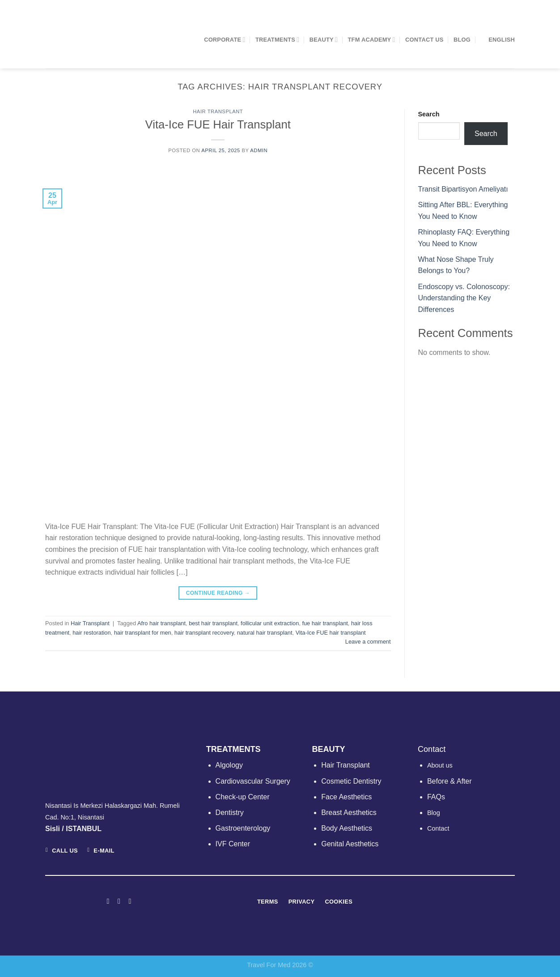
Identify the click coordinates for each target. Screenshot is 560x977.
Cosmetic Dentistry (351, 781)
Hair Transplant (218, 111)
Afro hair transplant (161, 623)
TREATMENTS (277, 40)
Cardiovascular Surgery (253, 781)
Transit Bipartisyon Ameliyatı (463, 189)
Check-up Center (243, 797)
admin (259, 150)
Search (429, 114)
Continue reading (218, 593)
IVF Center (233, 844)
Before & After (450, 781)
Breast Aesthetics (349, 813)
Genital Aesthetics (350, 844)
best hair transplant (213, 623)
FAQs (436, 797)
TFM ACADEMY (372, 40)
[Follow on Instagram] (119, 901)
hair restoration (91, 633)
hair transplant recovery (204, 633)
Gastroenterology (243, 828)
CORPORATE (225, 40)
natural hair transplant (265, 633)
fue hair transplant (325, 623)
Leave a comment (368, 642)
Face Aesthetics (346, 797)
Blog (462, 40)
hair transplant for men (143, 633)
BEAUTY (324, 40)
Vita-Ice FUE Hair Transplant (218, 124)
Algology (229, 765)
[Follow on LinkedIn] (130, 901)
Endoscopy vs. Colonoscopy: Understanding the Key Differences (464, 298)
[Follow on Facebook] (108, 901)
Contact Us (424, 40)
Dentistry (230, 813)
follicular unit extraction (270, 623)
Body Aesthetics (347, 828)
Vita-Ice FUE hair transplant (331, 633)
